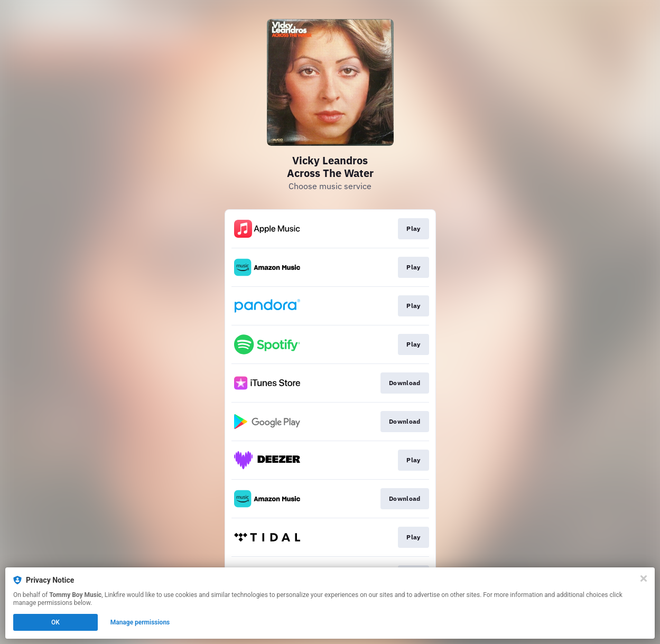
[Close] (644, 578)
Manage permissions (140, 622)
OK (55, 622)
